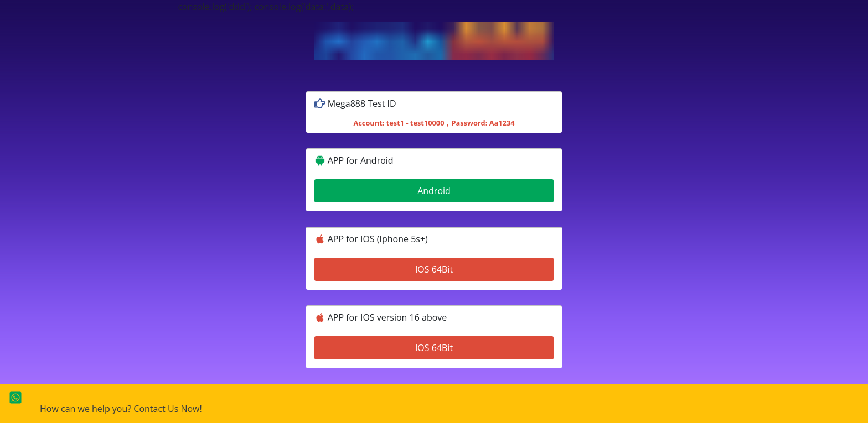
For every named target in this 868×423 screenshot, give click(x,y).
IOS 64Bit (434, 269)
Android (434, 191)
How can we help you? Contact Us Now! (121, 409)
